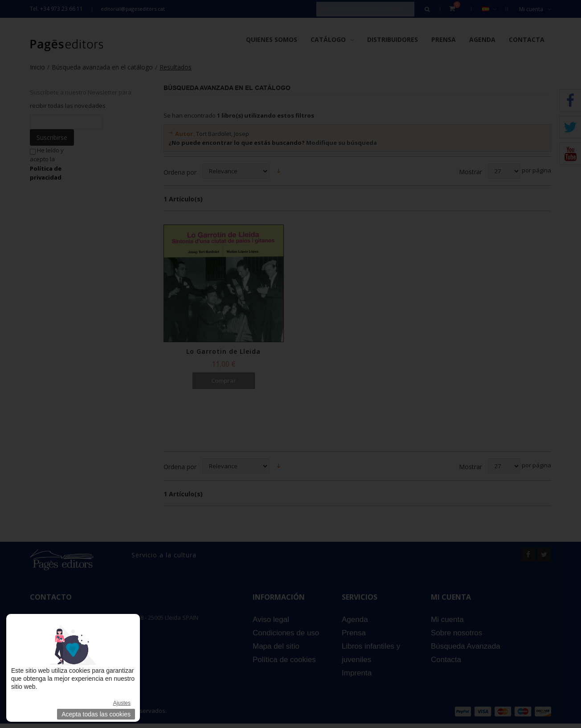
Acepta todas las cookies (96, 714)
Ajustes (122, 703)
